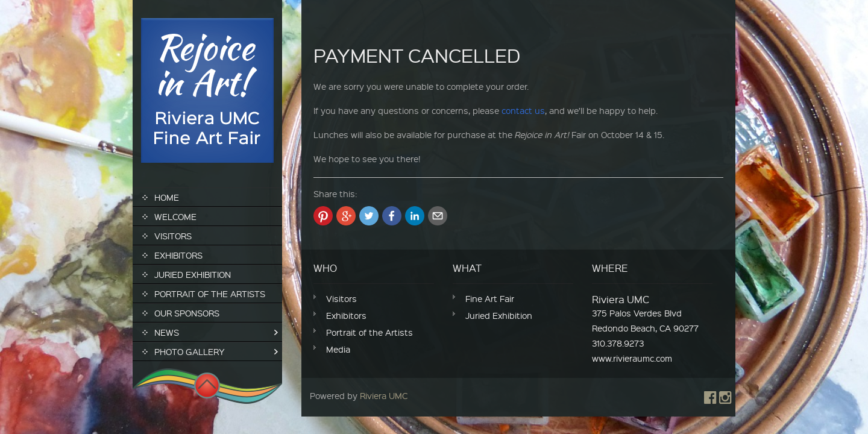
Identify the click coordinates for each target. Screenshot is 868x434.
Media (338, 349)
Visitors (173, 236)
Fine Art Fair (490, 298)
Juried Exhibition (193, 274)
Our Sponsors (187, 313)
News (167, 332)
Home (167, 197)
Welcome (175, 216)
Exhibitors (178, 255)
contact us (523, 110)
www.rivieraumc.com (632, 358)
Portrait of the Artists (210, 294)
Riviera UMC (384, 395)
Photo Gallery (190, 351)
